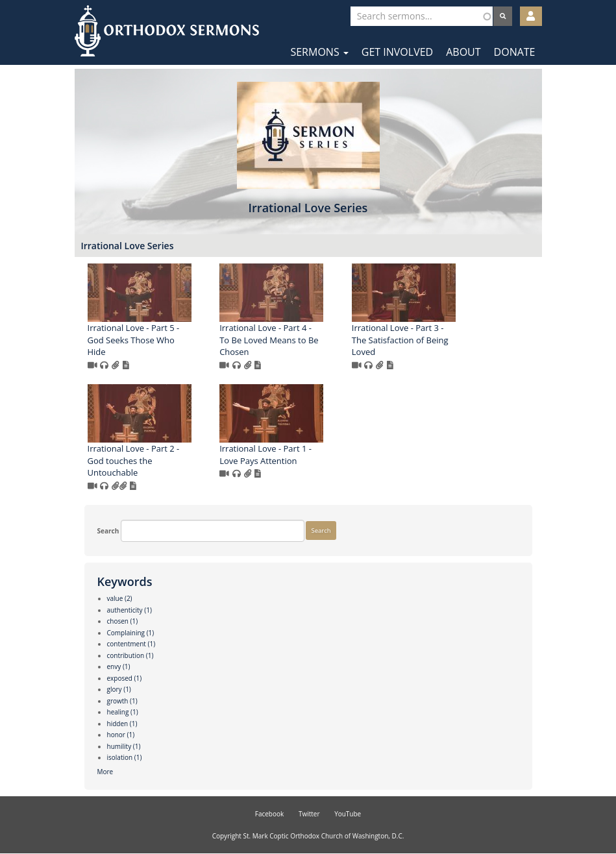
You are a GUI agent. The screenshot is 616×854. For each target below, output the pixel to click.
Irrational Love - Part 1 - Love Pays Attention (265, 455)
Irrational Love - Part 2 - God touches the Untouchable (134, 460)
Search (108, 531)
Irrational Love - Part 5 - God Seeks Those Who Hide (134, 340)
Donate (515, 52)
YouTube (348, 814)
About (463, 52)
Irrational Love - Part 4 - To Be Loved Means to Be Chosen (269, 340)
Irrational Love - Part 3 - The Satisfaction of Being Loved (400, 340)
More (105, 772)
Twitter (309, 814)
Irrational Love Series (128, 246)
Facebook (270, 814)
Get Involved (397, 52)
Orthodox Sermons (167, 31)
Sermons (319, 52)
